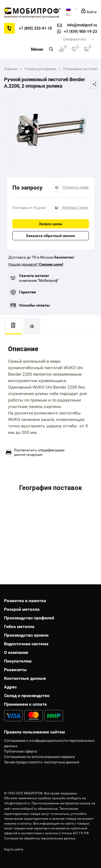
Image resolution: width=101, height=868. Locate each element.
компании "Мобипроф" (39, 278)
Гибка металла (19, 627)
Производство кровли (26, 635)
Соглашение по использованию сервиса (39, 757)
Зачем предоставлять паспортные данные (42, 762)
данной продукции (39, 452)
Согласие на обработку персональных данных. (40, 838)
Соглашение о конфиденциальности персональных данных (49, 743)
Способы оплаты (34, 305)
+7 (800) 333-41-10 (35, 28)
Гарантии (27, 292)
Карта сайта (14, 849)
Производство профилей (29, 618)
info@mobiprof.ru (17, 803)
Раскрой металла (22, 609)
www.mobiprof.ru (24, 809)
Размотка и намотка (25, 601)
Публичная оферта (21, 751)
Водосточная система (26, 644)
